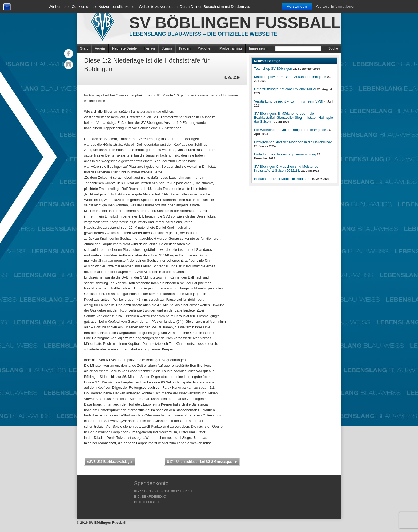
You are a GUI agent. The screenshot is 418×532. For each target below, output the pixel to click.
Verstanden (297, 7)
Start (84, 48)
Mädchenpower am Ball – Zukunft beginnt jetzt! (290, 77)
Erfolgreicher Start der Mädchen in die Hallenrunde (293, 142)
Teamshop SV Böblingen (273, 69)
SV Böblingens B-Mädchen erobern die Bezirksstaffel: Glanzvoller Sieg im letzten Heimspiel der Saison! (294, 118)
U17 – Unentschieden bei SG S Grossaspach (202, 462)
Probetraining (231, 48)
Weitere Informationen (336, 7)
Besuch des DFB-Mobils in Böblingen (283, 179)
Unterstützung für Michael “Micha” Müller (285, 89)
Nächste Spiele (125, 48)
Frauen (185, 48)
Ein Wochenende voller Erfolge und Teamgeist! (290, 130)
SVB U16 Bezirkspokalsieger (110, 462)
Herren (149, 48)
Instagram (69, 65)
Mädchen (205, 48)
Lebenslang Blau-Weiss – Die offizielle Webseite (203, 34)
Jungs (167, 48)
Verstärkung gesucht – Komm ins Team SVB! (289, 101)
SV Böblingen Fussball (235, 23)
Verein (100, 48)
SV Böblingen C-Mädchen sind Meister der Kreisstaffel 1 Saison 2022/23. (287, 169)
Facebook (69, 54)
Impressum (258, 48)
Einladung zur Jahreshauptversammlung (285, 154)
